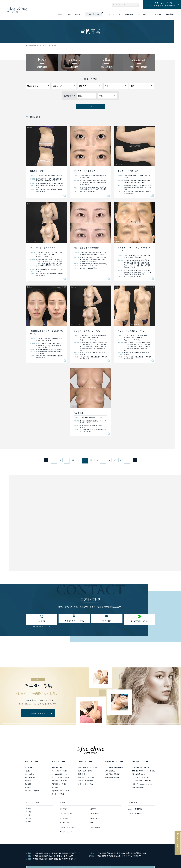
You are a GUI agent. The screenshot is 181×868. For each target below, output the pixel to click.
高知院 (28, 820)
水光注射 (55, 789)
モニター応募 (95, 813)
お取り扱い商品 (138, 789)
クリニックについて (67, 813)
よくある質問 (156, 14)
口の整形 (28, 785)
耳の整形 (28, 789)
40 (118, 461)
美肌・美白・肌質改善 (60, 782)
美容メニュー (59, 14)
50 (125, 461)
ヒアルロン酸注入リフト (60, 775)
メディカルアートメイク (141, 779)
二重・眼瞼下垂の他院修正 (115, 769)
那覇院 (28, 823)
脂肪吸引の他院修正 (113, 779)
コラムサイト (136, 813)
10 (56, 461)
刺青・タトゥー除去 (86, 785)
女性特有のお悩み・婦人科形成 (144, 772)
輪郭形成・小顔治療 (32, 792)
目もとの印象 (29, 775)
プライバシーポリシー (68, 826)
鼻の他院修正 (110, 772)
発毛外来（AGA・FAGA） (142, 769)
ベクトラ (143, 785)
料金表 (73, 14)
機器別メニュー (96, 817)
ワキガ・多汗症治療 (86, 782)
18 (97, 461)
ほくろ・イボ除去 (58, 795)
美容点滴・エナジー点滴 (60, 792)
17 (90, 461)
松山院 (28, 817)
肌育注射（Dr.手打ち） (60, 785)
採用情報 (170, 14)
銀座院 (28, 810)
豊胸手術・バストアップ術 (88, 769)
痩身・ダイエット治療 (86, 779)
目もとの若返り (30, 779)
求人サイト (136, 810)
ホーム (63, 804)
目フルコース (29, 769)
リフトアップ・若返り (60, 772)
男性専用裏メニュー (140, 775)
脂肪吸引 (82, 775)
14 (70, 461)
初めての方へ (65, 810)
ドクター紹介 (139, 14)
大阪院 (28, 813)
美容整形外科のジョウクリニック (37, 45)
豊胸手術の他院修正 (113, 775)
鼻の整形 (28, 782)
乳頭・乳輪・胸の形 (86, 772)
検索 (90, 107)
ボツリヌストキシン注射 (60, 779)
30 (111, 461)
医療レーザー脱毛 (58, 769)
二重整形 (28, 772)
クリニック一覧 (110, 14)
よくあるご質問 (66, 820)
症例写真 (125, 14)
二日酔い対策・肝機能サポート (144, 782)
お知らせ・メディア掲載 (69, 823)
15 (77, 461)
